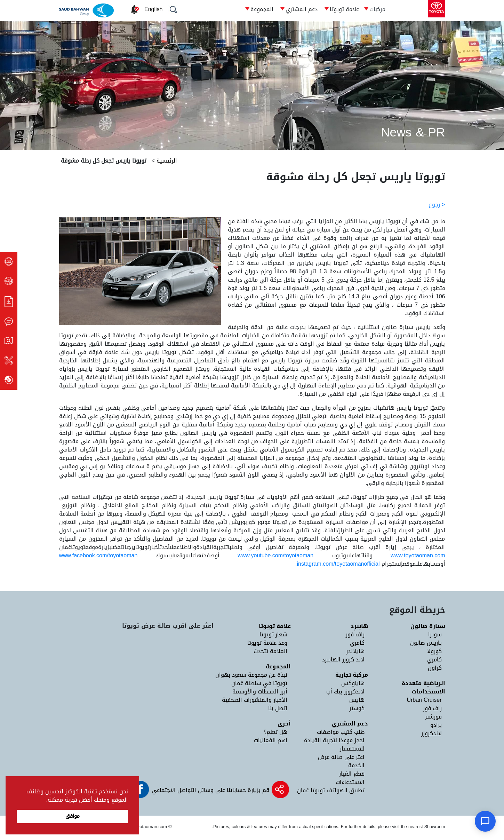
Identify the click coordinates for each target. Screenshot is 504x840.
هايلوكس (353, 683)
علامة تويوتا (344, 9)
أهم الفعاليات (271, 740)
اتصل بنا (278, 708)
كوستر (357, 708)
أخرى (284, 724)
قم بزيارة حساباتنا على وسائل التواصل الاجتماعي (210, 790)
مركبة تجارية (352, 675)
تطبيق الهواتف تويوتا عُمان (331, 790)
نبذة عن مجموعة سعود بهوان (251, 675)
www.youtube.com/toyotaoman (275, 555)
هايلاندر (355, 651)
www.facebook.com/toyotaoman (98, 555)
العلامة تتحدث (270, 651)
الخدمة (356, 765)
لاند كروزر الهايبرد (343, 660)
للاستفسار (352, 749)
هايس (357, 700)
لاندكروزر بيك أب (345, 692)
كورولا (434, 651)
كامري (434, 660)
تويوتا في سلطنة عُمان (259, 683)
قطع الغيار (352, 774)
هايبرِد (359, 626)
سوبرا (435, 634)
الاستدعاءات (350, 782)
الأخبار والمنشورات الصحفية (255, 700)
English (153, 9)
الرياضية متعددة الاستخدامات (423, 687)
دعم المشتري (302, 9)
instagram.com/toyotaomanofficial (338, 564)
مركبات (377, 9)
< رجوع (437, 205)
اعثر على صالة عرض (341, 757)
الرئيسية (166, 161)
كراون (435, 668)
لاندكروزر (431, 733)
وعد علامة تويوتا (267, 643)
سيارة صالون (428, 626)
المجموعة (262, 9)
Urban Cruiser (424, 700)
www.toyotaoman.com (418, 555)
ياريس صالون (426, 643)
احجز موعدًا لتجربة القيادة (334, 740)
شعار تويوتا (273, 634)
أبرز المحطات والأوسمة (260, 692)
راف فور (432, 708)
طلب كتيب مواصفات (341, 732)
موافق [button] (73, 816)
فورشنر (433, 717)
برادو (436, 725)
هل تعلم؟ (275, 732)
